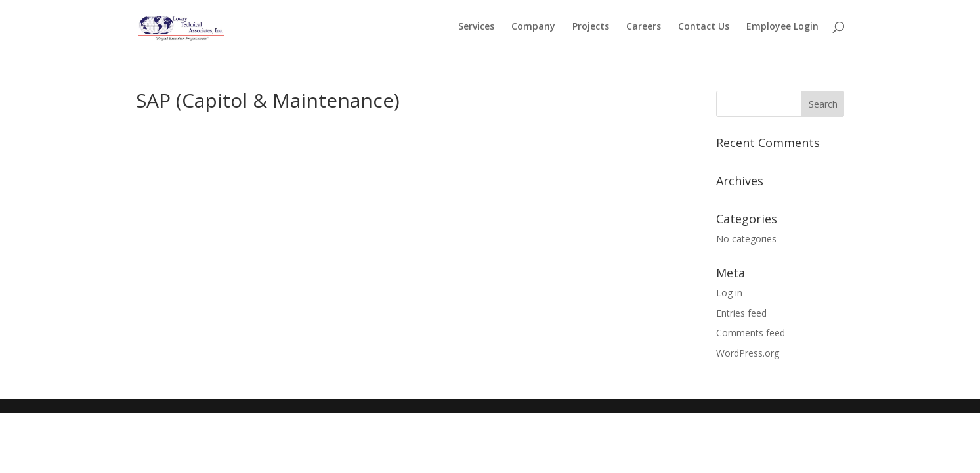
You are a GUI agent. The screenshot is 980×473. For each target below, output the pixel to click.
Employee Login (782, 27)
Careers (644, 27)
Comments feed (751, 333)
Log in (729, 293)
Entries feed (741, 313)
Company (533, 27)
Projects (591, 27)
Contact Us (704, 27)
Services (476, 27)
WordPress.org (748, 353)
